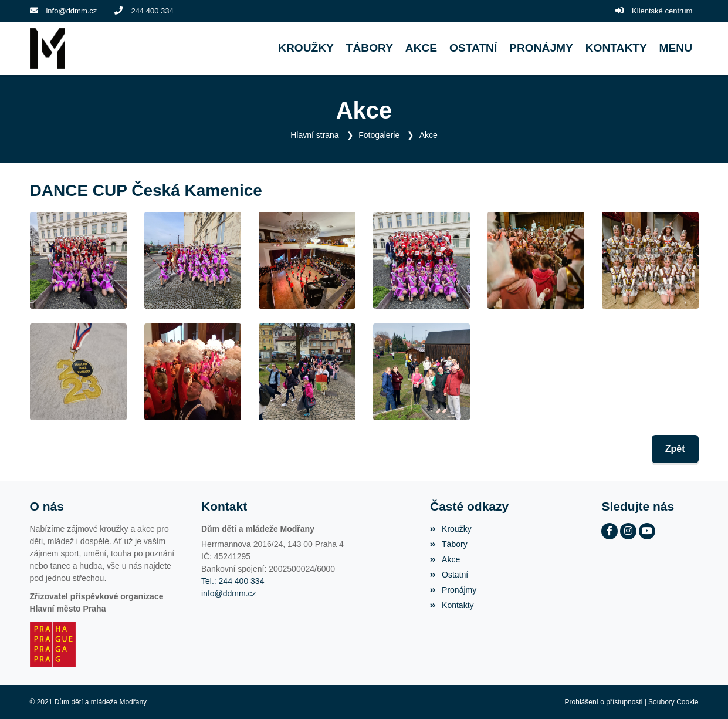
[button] (675, 48)
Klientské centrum (662, 11)
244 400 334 (152, 11)
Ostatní (449, 575)
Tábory (449, 544)
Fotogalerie (379, 135)
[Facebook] (610, 531)
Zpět (675, 449)
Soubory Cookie (673, 702)
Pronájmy (453, 590)
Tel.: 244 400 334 (233, 581)
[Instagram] (628, 531)
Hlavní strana (314, 135)
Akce (429, 135)
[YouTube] (647, 531)
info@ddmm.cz (71, 11)
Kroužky (451, 529)
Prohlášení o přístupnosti (604, 702)
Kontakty (452, 605)
